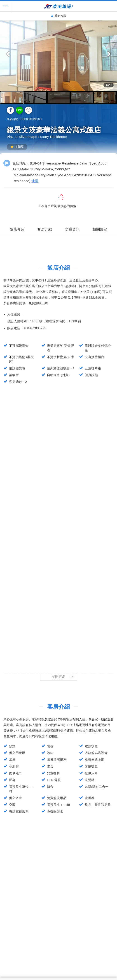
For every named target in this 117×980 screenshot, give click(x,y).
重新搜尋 (58, 16)
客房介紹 (45, 229)
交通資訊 (72, 229)
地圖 (35, 181)
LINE (19, 110)
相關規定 (100, 229)
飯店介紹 (17, 229)
